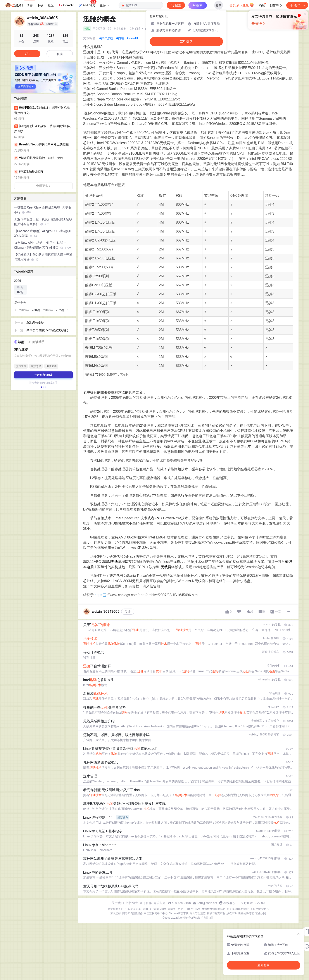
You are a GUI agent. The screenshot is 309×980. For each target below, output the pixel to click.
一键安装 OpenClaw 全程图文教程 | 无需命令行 (43, 210)
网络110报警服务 (132, 913)
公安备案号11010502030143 (124, 909)
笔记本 (246, 446)
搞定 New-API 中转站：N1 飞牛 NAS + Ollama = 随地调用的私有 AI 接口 (42, 245)
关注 (128, 612)
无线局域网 (120, 562)
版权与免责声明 (216, 913)
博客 (30, 5)
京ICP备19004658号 (155, 909)
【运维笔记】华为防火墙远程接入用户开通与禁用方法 (43, 257)
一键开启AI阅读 (43, 375)
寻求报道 (160, 903)
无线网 (166, 567)
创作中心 (276, 5)
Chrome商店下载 (179, 913)
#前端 (120, 38)
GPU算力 (87, 4)
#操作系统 (106, 38)
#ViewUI (132, 38)
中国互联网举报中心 (156, 913)
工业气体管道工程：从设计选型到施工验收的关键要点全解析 (43, 222)
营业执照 (261, 913)
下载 (40, 5)
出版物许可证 (246, 913)
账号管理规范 (198, 913)
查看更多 (43, 186)
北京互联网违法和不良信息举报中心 (248, 909)
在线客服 (230, 903)
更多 (105, 5)
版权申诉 (232, 913)
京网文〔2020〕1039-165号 (184, 909)
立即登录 (186, 41)
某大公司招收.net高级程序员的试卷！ (49, 330)
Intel (118, 518)
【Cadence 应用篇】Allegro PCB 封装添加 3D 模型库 (43, 233)
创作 (297, 5)
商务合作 (146, 903)
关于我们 (118, 903)
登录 (219, 5)
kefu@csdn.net (207, 903)
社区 (51, 5)
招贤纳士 (132, 903)
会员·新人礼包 (242, 5)
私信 (60, 54)
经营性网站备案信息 (214, 909)
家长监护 (116, 913)
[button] (16, 310)
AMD (158, 518)
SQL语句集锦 (35, 323)
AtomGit (66, 5)
